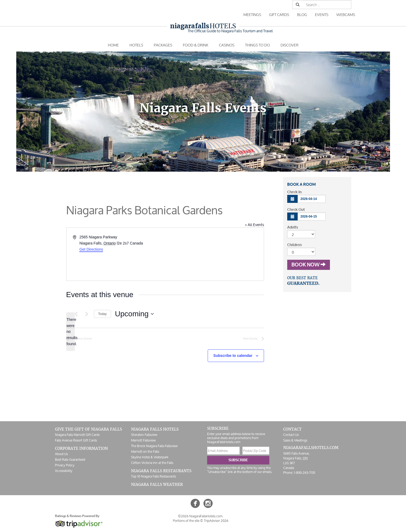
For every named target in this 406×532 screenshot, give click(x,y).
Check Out (296, 210)
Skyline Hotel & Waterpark (150, 457)
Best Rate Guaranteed (70, 460)
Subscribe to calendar (233, 356)
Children (294, 245)
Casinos (227, 45)
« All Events (255, 225)
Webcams (346, 15)
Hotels (203, 26)
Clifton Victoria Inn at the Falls (152, 463)
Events (322, 15)
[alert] (70, 332)
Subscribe (238, 460)
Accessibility (64, 471)
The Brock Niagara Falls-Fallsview (154, 446)
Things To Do (257, 45)
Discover (289, 45)
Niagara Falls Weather (157, 484)
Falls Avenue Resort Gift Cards (76, 440)
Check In (294, 192)
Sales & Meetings (295, 440)
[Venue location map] (214, 254)
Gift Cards (279, 15)
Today (103, 314)
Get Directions (91, 249)
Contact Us (291, 435)
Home (113, 45)
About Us (61, 454)
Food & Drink (196, 45)
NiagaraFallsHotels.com (311, 448)
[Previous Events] (76, 314)
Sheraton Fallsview (144, 435)
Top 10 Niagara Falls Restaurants (153, 476)
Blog (302, 15)
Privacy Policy (65, 465)
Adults (293, 227)
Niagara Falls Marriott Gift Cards (77, 435)
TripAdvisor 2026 (216, 521)
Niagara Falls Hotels (155, 429)
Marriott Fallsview (143, 440)
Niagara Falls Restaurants (161, 471)
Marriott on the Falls (145, 452)
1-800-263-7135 (305, 473)
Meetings (252, 15)
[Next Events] (87, 314)
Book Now (309, 265)
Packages (163, 45)
